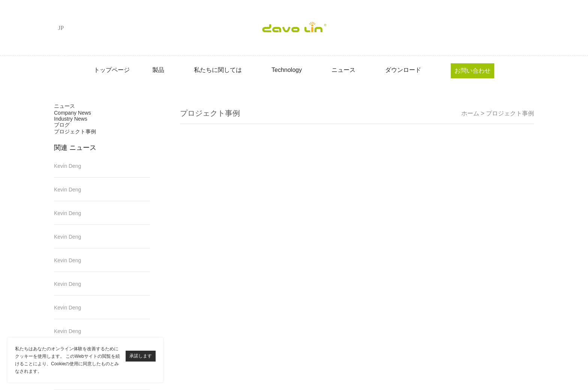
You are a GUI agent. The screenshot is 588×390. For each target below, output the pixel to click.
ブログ (62, 125)
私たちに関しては (218, 70)
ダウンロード (403, 70)
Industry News (71, 119)
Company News (73, 113)
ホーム (470, 113)
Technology (287, 70)
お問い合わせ (472, 71)
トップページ (112, 70)
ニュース (343, 70)
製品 (158, 70)
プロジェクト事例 (75, 131)
